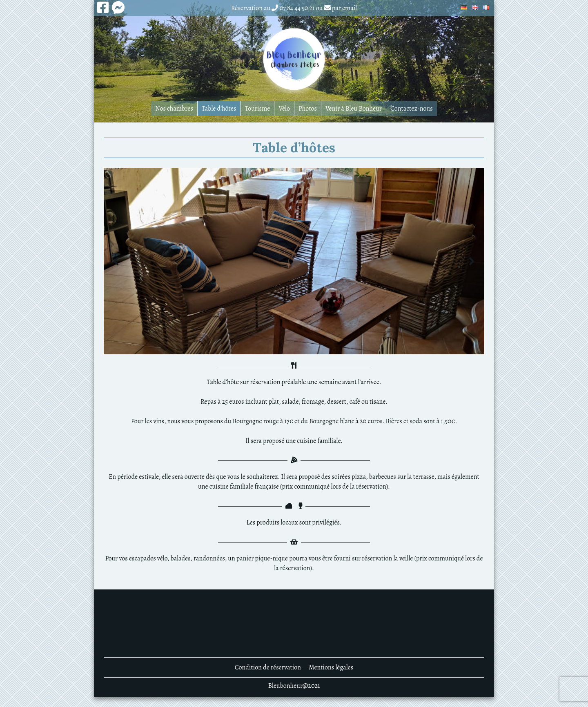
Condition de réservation (268, 667)
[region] (294, 261)
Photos (308, 109)
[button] (116, 261)
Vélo (284, 109)
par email (345, 8)
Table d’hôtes (219, 109)
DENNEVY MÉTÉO (294, 623)
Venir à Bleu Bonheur (354, 109)
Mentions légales (331, 667)
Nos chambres (174, 109)
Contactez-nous (412, 109)
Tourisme (257, 109)
